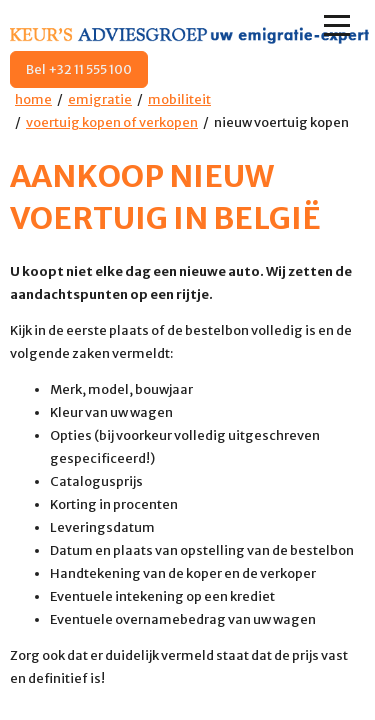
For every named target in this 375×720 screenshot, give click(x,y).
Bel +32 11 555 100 (79, 69)
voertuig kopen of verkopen (112, 122)
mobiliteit (179, 99)
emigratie (100, 99)
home (33, 99)
